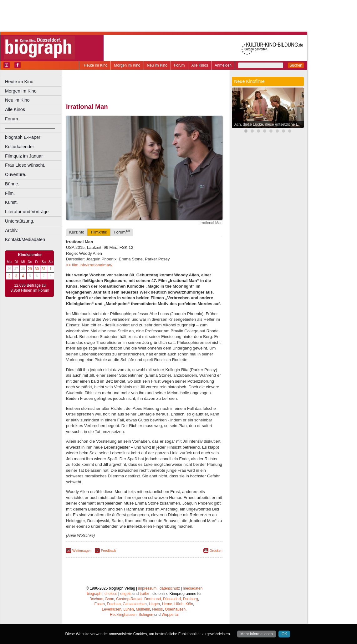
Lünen (128, 609)
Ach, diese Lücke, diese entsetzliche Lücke (269, 124)
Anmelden (223, 65)
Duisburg (191, 599)
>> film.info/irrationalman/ (89, 265)
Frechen (114, 604)
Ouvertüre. (16, 174)
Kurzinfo (77, 232)
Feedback (109, 551)
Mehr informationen (256, 634)
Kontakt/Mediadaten (25, 239)
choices (111, 594)
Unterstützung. (20, 221)
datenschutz (170, 588)
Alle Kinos (200, 65)
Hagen (154, 604)
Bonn (110, 599)
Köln (189, 604)
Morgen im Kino (127, 65)
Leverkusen (112, 609)
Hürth (179, 604)
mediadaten (193, 588)
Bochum (96, 599)
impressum (148, 588)
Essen (100, 604)
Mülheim (143, 609)
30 (37, 269)
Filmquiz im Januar (24, 156)
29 (30, 269)
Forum (179, 65)
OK (284, 634)
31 (44, 269)
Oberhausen (175, 609)
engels (126, 594)
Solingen (146, 615)
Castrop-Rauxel (129, 599)
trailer (144, 594)
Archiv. (12, 230)
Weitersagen (82, 551)
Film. (10, 193)
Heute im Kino (96, 65)
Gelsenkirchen (135, 604)
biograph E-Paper (23, 137)
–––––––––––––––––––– (30, 128)
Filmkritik (99, 232)
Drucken (216, 551)
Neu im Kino (157, 65)
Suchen (296, 65)
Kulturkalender (20, 147)
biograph (94, 594)
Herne (167, 604)
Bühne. (12, 184)
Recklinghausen (123, 615)
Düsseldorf (172, 599)
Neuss (157, 609)
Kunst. (11, 202)
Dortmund (153, 599)
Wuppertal (170, 615)
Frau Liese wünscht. (25, 165)
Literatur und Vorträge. (27, 212)
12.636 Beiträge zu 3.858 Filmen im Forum (30, 288)
